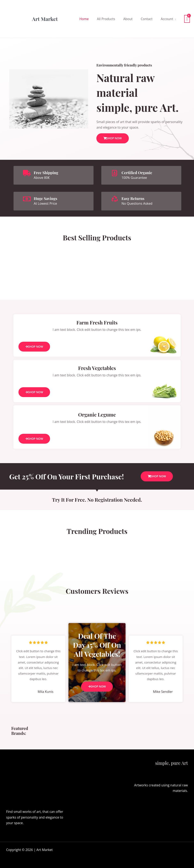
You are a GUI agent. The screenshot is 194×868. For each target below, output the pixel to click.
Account (167, 19)
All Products (106, 19)
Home (84, 19)
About (128, 19)
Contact (147, 19)
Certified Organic (138, 172)
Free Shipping (47, 172)
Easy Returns (134, 198)
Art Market (45, 19)
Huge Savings (46, 198)
